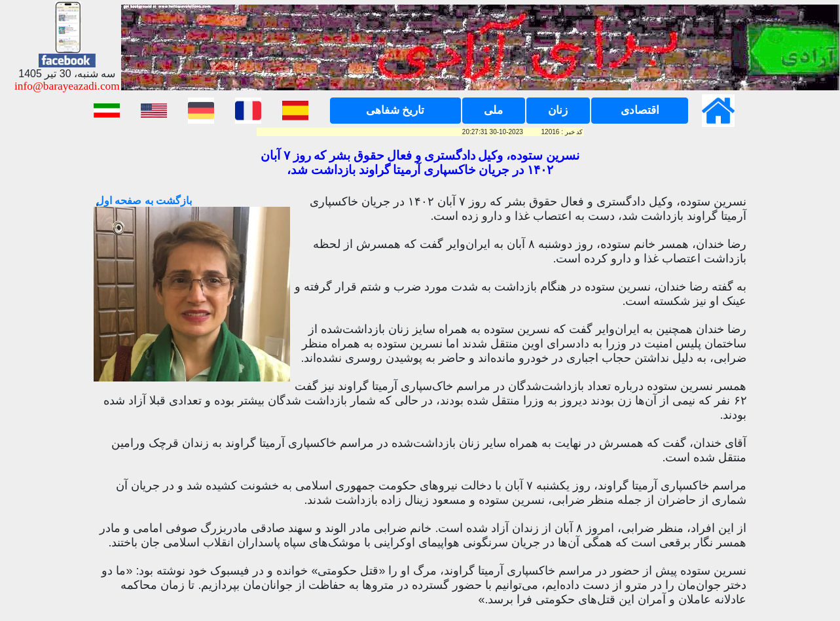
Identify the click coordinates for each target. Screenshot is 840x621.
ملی (493, 110)
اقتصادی (640, 110)
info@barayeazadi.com (67, 86)
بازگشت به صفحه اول (143, 201)
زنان (558, 110)
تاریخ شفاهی (395, 110)
